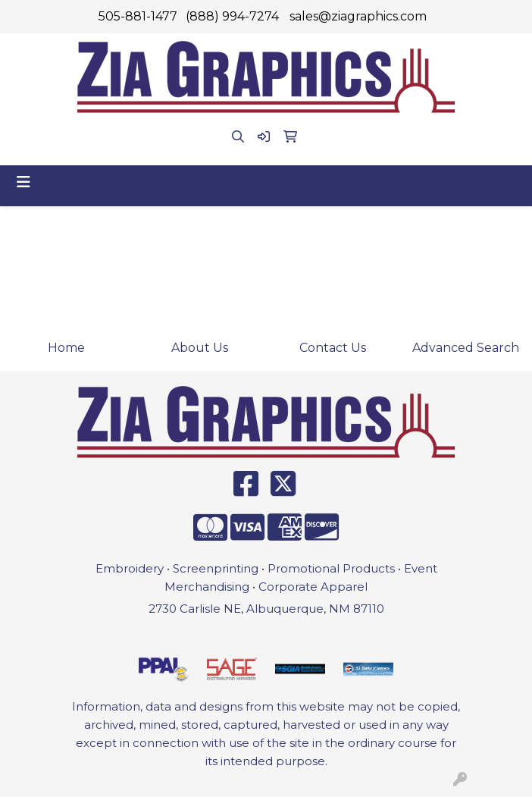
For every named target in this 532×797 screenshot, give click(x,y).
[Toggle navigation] (23, 182)
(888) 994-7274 (232, 16)
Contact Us (333, 348)
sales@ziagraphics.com (358, 16)
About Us (200, 348)
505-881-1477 (138, 16)
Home (66, 348)
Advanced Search (466, 348)
